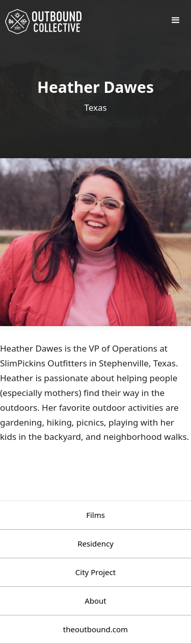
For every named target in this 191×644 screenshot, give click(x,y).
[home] (80, 20)
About (95, 601)
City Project (95, 572)
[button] (176, 20)
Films (95, 515)
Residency (95, 543)
